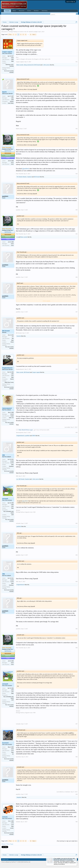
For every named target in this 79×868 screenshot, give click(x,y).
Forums (7, 11)
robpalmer (19, 797)
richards (5, 817)
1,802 (12, 98)
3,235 (12, 749)
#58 (77, 757)
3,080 (12, 505)
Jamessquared (7, 408)
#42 (77, 129)
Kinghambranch (7, 368)
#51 (77, 476)
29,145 (12, 414)
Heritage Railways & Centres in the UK (18, 32)
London (12, 828)
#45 (77, 234)
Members (36, 11)
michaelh (5, 499)
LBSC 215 (11, 418)
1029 (12, 515)
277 (13, 337)
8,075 (12, 162)
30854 (34, 436)
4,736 (12, 823)
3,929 (12, 58)
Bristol (12, 342)
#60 (77, 822)
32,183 (12, 461)
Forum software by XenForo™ (16, 862)
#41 (77, 62)
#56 (77, 648)
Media (14, 11)
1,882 (12, 374)
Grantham (11, 466)
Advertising (44, 11)
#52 (77, 523)
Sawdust (29, 177)
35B (3, 455)
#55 (77, 629)
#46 (77, 277)
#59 (77, 794)
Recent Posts (16, 13)
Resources (22, 11)
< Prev (10, 35)
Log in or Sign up (71, 2)
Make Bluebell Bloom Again (26, 430)
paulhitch (5, 196)
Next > (34, 35)
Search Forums (7, 13)
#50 (77, 433)
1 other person (46, 65)
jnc (17, 237)
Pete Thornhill (19, 174)
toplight (36, 32)
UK (13, 754)
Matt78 (4, 92)
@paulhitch (26, 169)
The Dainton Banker (22, 177)
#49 (77, 369)
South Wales (11, 103)
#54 (77, 582)
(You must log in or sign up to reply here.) (67, 841)
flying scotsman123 (29, 65)
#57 (77, 724)
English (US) (5, 859)
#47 (77, 312)
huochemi (5, 743)
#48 (77, 333)
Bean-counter (20, 65)
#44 (77, 210)
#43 (77, 174)
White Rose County (9, 382)
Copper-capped (7, 52)
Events (29, 11)
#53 (77, 555)
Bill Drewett (37, 65)
